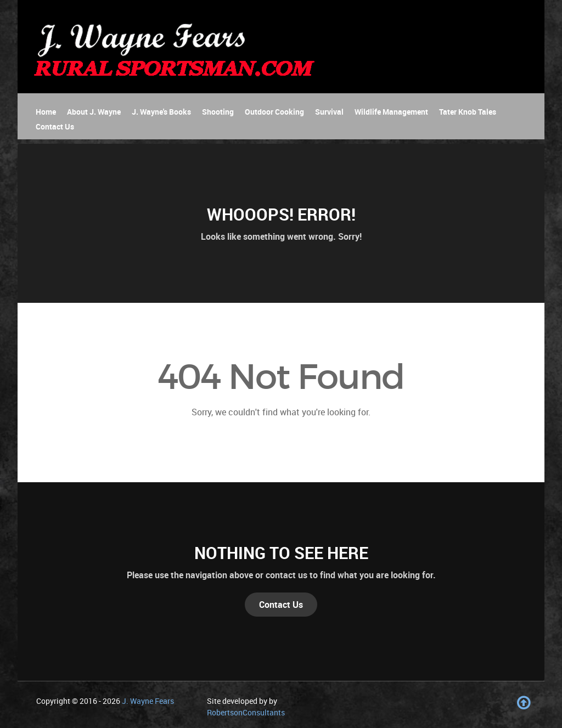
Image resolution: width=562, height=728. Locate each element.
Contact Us (281, 605)
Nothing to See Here (281, 553)
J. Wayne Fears (148, 701)
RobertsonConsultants (246, 712)
